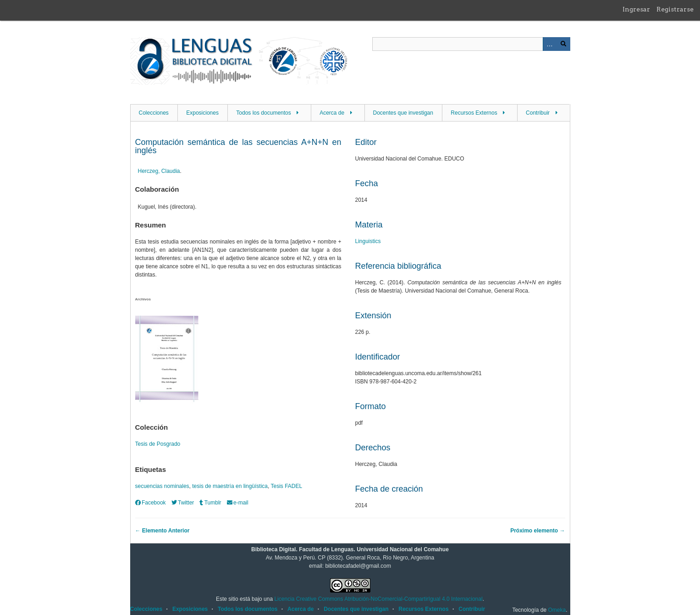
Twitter (183, 503)
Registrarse (675, 9)
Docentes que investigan (403, 113)
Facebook (151, 503)
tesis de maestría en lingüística (230, 486)
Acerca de (332, 113)
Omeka (557, 610)
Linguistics (368, 241)
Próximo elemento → (537, 531)
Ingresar (636, 9)
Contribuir (538, 113)
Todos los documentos (263, 113)
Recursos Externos (474, 113)
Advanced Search (550, 44)
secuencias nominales (162, 486)
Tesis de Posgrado (158, 444)
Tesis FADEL (286, 486)
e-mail (238, 503)
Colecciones (154, 113)
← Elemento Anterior (163, 531)
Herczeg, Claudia (159, 171)
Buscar (563, 44)
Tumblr (210, 503)
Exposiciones (202, 113)
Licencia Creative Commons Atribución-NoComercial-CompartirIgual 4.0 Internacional (378, 599)
